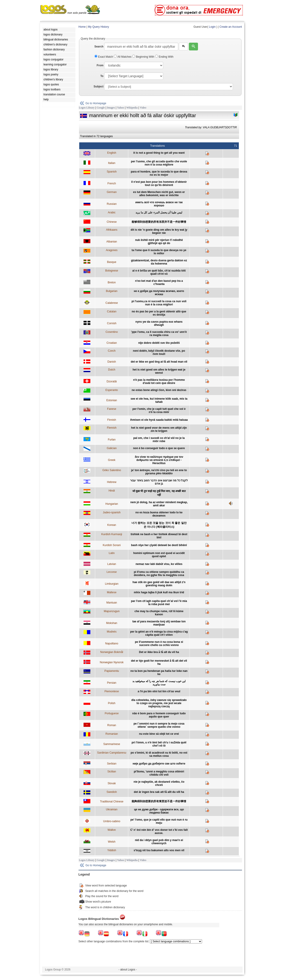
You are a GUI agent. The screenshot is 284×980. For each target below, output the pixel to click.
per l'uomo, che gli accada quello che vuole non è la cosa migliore (159, 163)
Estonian (112, 400)
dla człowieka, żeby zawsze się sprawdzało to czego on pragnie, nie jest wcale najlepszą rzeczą (159, 703)
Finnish (112, 420)
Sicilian (112, 772)
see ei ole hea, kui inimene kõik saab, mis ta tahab (159, 400)
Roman (112, 725)
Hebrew (112, 482)
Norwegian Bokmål (112, 652)
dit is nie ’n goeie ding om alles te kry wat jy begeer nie (159, 231)
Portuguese (112, 713)
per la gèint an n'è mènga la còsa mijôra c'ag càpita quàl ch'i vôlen (159, 633)
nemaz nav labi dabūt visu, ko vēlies (159, 564)
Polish (112, 703)
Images (111, 108)
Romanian (112, 734)
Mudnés (112, 632)
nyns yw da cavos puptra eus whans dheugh (159, 323)
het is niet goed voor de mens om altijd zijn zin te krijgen (159, 429)
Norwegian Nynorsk (112, 662)
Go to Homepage (96, 103)
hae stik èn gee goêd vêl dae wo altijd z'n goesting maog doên (159, 584)
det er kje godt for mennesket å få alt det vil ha (159, 662)
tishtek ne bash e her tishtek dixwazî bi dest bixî (159, 536)
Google (101, 108)
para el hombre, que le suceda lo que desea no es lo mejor (159, 173)
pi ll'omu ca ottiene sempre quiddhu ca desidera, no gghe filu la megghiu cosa (159, 574)
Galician (112, 448)
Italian (112, 163)
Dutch (112, 370)
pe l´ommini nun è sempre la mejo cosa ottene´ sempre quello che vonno (159, 725)
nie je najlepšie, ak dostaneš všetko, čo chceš (159, 783)
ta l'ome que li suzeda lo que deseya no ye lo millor (159, 252)
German (112, 192)
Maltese (112, 592)
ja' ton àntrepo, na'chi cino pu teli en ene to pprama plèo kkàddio (159, 472)
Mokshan (112, 623)
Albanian (112, 242)
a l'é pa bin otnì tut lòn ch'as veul (159, 691)
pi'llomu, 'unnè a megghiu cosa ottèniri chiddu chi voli (159, 773)
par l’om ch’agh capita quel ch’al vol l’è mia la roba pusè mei (159, 603)
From (100, 65)
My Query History (98, 27)
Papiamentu (112, 671)
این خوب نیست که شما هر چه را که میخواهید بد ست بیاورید (159, 683)
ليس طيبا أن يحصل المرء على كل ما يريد (159, 213)
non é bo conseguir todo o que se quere (159, 448)
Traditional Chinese (112, 802)
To (102, 76)
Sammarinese (112, 744)
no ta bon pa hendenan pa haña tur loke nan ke (159, 673)
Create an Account (231, 27)
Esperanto (112, 390)
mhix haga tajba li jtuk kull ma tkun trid (159, 592)
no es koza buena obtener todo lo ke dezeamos (159, 514)
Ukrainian (112, 809)
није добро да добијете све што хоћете (159, 764)
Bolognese (112, 271)
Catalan (112, 312)
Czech (112, 351)
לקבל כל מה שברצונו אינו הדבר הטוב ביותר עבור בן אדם (159, 482)
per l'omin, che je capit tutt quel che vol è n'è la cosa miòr (159, 411)
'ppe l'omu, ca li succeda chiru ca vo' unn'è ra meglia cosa (159, 334)
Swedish (112, 792)
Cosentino (112, 332)
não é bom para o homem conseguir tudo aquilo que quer (159, 715)
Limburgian (112, 584)
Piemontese (112, 691)
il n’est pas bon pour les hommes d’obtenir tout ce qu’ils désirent (159, 183)
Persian (112, 683)
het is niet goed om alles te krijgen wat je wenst (159, 371)
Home (82, 27)
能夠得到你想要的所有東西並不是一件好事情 (159, 801)
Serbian (112, 764)
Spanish (112, 172)
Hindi (112, 491)
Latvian (112, 564)
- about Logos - (128, 970)
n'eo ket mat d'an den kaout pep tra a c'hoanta (159, 282)
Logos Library (87, 108)
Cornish (112, 323)
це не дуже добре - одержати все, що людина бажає (159, 811)
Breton (112, 282)
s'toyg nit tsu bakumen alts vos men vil (159, 850)
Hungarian (112, 504)
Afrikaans (112, 230)
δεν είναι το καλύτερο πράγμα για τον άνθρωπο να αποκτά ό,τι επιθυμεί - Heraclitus (159, 460)
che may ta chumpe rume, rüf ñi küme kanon (159, 613)
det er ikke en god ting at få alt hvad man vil (159, 362)
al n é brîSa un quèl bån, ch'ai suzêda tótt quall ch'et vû (159, 272)
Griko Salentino (112, 470)
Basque (112, 262)
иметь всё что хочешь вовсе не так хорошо (159, 204)
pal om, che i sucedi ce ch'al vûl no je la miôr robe (159, 440)
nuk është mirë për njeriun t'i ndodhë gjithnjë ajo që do (159, 242)
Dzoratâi (112, 381)
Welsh (112, 842)
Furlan (112, 440)
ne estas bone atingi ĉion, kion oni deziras (159, 390)
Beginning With (143, 57)
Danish (112, 362)
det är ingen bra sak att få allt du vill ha (159, 792)
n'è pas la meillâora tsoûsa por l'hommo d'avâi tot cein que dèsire (159, 381)
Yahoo (121, 108)
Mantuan (112, 603)
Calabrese (112, 303)
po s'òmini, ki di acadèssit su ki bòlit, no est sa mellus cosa (159, 754)
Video (143, 108)
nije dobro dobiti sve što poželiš (159, 343)
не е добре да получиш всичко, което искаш (159, 293)
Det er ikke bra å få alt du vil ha (159, 652)
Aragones (112, 250)
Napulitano (112, 643)
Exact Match (104, 57)
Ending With (164, 57)
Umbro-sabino (112, 821)
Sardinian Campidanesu (112, 753)
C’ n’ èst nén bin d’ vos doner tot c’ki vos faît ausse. (159, 832)
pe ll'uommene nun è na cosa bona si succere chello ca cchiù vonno (159, 643)
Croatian (112, 343)
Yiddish (112, 850)
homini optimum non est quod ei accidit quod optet (159, 555)
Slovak (112, 783)
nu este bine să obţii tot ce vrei (159, 734)
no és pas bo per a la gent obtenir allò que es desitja (159, 313)
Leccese (112, 572)
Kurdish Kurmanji (112, 534)
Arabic (112, 213)
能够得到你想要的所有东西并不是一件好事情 (159, 222)
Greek (112, 460)
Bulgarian (112, 291)
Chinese (112, 222)
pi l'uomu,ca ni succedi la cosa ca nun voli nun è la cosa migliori (159, 303)
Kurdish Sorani (112, 545)
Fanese (112, 409)
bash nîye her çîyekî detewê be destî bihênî (159, 545)
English (112, 153)
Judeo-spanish (112, 512)
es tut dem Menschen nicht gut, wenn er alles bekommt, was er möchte (159, 194)
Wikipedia (132, 108)
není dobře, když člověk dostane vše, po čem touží (159, 352)
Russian (112, 204)
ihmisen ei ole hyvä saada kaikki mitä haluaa (159, 420)
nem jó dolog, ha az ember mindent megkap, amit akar (159, 504)
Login (212, 27)
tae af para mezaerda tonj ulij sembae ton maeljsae (159, 623)
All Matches (123, 57)
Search (99, 47)
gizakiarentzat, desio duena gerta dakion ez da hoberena (159, 262)
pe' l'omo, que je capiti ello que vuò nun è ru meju (159, 821)
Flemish (112, 428)
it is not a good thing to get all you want (159, 153)
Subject (98, 87)
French (112, 183)
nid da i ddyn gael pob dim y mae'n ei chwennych (159, 842)
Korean (112, 525)
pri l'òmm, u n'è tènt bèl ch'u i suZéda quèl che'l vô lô (159, 744)
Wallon (112, 830)
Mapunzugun (112, 611)
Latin (112, 553)
